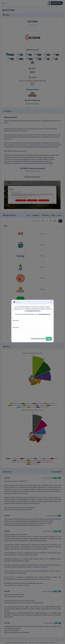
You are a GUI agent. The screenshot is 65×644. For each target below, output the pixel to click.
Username (16, 320)
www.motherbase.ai (44, 314)
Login (49, 339)
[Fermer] (51, 302)
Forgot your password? (38, 339)
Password (16, 328)
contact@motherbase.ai (33, 311)
